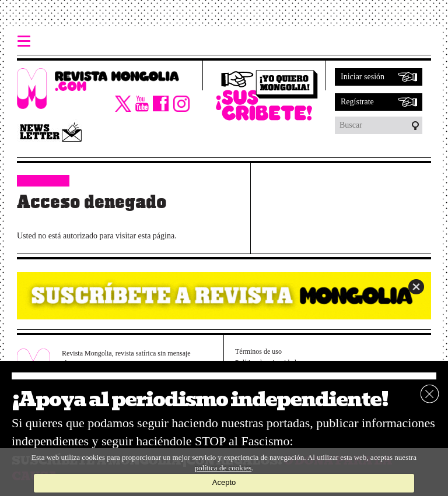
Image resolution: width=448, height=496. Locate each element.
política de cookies (223, 468)
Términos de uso (258, 351)
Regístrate (357, 102)
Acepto (224, 482)
